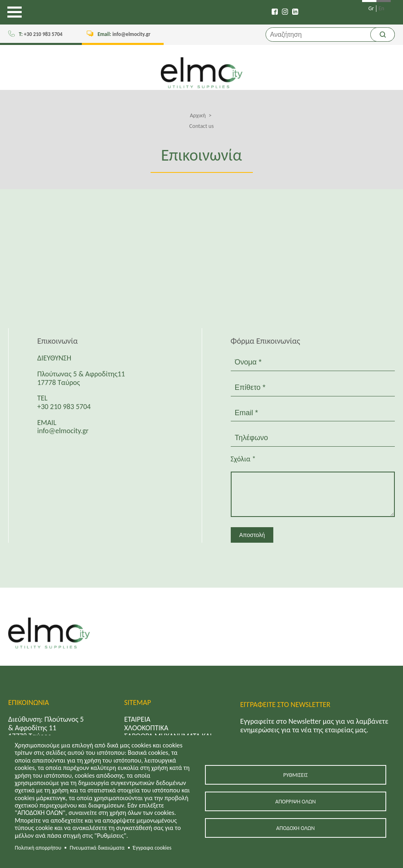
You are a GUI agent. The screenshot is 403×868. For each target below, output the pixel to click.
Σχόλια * (243, 459)
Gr (371, 9)
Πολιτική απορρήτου (38, 848)
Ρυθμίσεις (295, 775)
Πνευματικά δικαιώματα (97, 848)
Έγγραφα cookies (152, 848)
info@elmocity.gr (124, 34)
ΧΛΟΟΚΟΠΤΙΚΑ (146, 728)
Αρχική (198, 115)
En (381, 9)
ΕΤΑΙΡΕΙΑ (137, 719)
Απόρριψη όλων (296, 802)
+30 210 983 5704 (41, 34)
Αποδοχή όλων (295, 828)
